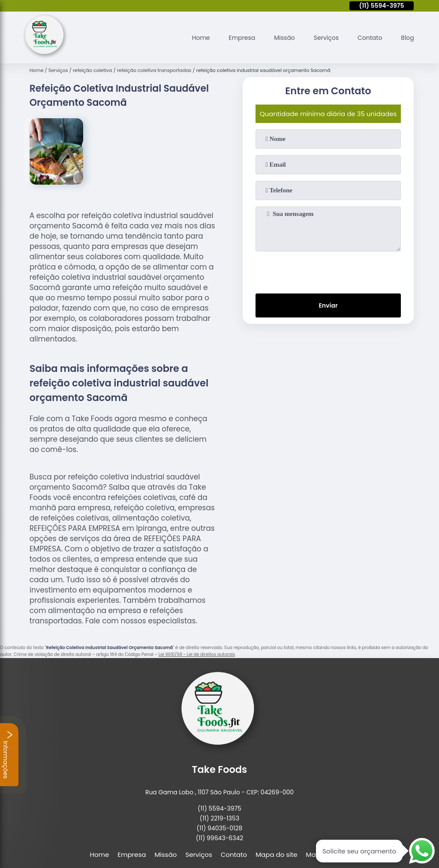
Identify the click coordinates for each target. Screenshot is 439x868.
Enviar (328, 304)
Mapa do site (276, 851)
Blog (407, 36)
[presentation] (328, 268)
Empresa (233, 36)
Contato (367, 36)
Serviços (322, 36)
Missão (278, 36)
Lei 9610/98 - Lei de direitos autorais (197, 651)
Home (190, 36)
